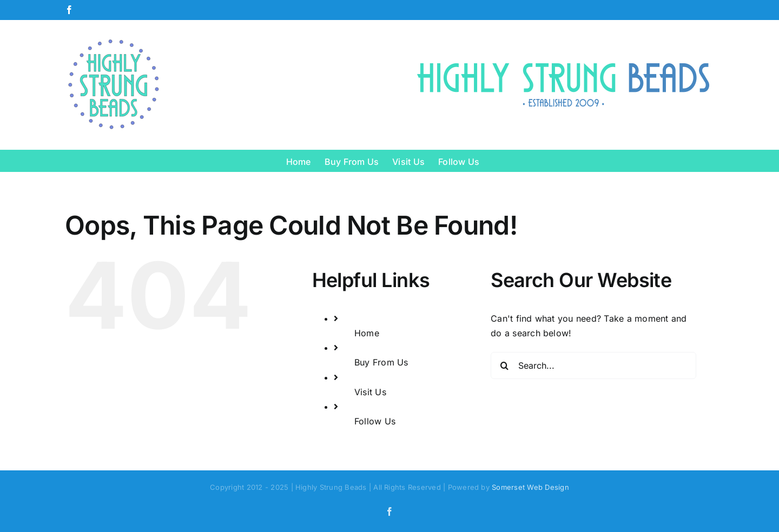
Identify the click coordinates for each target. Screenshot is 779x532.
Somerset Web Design (530, 487)
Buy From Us (381, 362)
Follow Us (375, 421)
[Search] (504, 365)
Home (367, 333)
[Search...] (593, 365)
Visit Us (370, 392)
